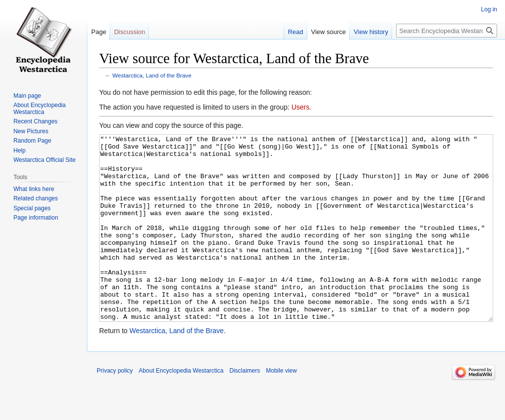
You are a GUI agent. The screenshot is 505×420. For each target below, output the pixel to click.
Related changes (36, 198)
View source (329, 32)
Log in (489, 9)
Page (99, 32)
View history (371, 32)
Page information (36, 218)
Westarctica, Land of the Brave (152, 75)
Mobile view (281, 408)
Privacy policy (115, 408)
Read (296, 32)
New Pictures (31, 131)
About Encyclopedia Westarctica (39, 109)
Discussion (129, 32)
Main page (27, 96)
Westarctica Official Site (44, 160)
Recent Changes (35, 121)
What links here (34, 189)
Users (301, 107)
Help (19, 151)
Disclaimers (245, 408)
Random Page (32, 141)
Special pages (32, 208)
